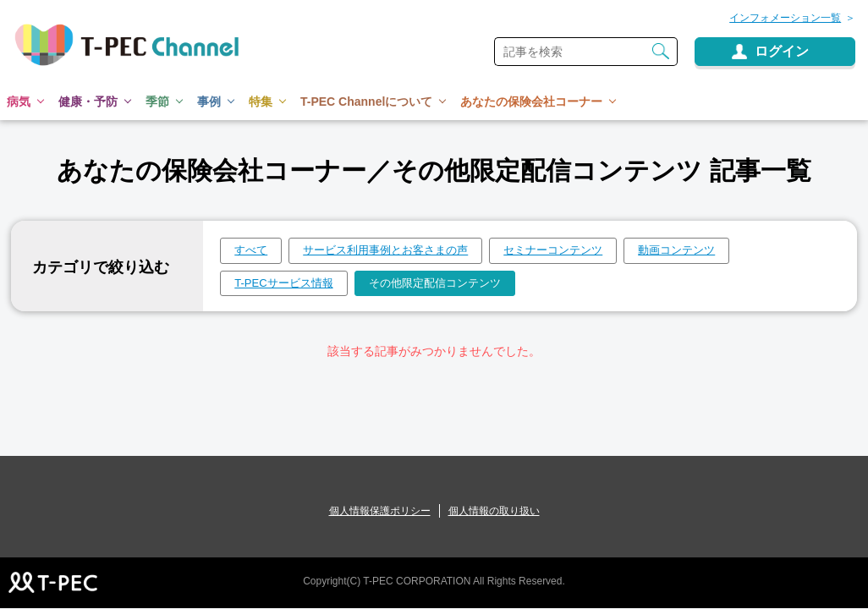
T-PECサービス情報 (283, 283)
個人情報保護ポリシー (380, 511)
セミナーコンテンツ (553, 250)
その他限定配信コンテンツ (435, 283)
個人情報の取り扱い (494, 511)
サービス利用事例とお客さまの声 (385, 250)
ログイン (782, 51)
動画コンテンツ (676, 250)
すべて (251, 250)
